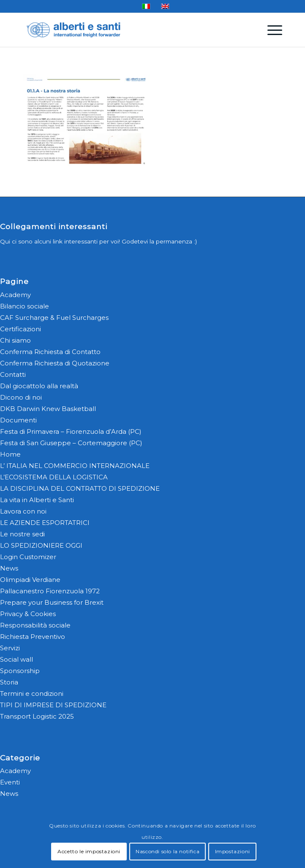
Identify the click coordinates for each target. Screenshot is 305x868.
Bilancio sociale (25, 306)
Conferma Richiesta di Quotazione (55, 363)
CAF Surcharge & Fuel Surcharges (54, 318)
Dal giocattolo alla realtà (39, 386)
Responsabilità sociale (35, 625)
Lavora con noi (23, 511)
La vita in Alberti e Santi (37, 500)
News (9, 568)
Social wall (16, 659)
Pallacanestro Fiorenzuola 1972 (50, 591)
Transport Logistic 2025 (37, 716)
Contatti (13, 375)
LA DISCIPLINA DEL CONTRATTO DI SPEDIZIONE (80, 488)
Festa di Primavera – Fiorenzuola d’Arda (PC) (71, 431)
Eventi (10, 782)
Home (10, 454)
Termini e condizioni (32, 694)
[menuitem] (271, 30)
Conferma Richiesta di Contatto (50, 352)
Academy (15, 295)
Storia (9, 682)
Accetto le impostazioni (89, 851)
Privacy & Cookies (28, 614)
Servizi (10, 648)
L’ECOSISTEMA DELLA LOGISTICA (54, 477)
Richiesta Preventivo (33, 637)
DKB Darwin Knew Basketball (48, 409)
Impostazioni (233, 851)
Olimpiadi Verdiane (30, 580)
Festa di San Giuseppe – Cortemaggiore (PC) (71, 443)
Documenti (18, 420)
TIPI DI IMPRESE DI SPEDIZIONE (53, 705)
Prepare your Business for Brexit (52, 602)
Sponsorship (20, 671)
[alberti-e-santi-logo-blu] (127, 30)
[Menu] (271, 30)
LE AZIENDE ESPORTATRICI (45, 523)
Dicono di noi (21, 397)
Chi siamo (15, 340)
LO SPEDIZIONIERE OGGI (41, 545)
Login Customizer (28, 557)
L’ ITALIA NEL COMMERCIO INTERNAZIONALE (75, 466)
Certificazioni (20, 329)
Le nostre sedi (22, 534)
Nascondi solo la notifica (167, 851)
